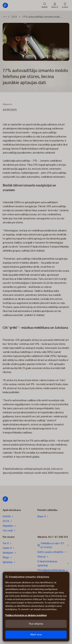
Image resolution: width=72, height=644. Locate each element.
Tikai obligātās (36, 624)
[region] (36, 607)
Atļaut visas (36, 635)
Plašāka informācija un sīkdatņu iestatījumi (26, 615)
